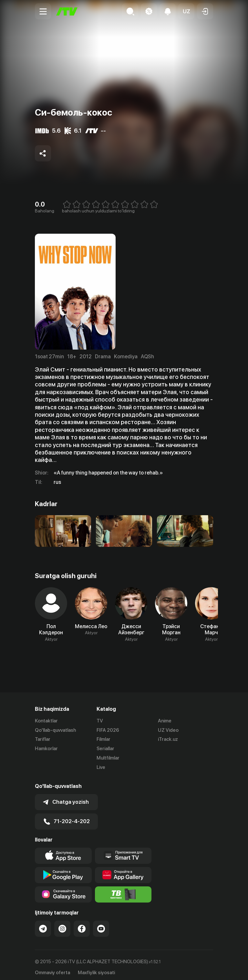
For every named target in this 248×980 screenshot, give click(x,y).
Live (101, 767)
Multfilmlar (108, 758)
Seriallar (105, 749)
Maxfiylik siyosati (96, 968)
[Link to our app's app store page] (63, 851)
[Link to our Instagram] (62, 924)
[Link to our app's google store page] (63, 871)
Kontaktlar (46, 721)
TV (100, 721)
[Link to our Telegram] (43, 924)
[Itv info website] (123, 890)
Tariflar (43, 740)
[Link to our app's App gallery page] (123, 871)
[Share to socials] (43, 153)
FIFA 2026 (108, 730)
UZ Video (168, 730)
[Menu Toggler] (43, 11)
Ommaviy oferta (52, 968)
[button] (186, 11)
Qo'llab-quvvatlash (55, 730)
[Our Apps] (123, 851)
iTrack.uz (168, 740)
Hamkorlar (46, 749)
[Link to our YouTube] (101, 924)
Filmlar (103, 740)
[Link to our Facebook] (82, 924)
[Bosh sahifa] (67, 11)
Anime (165, 721)
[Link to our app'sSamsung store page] (63, 890)
